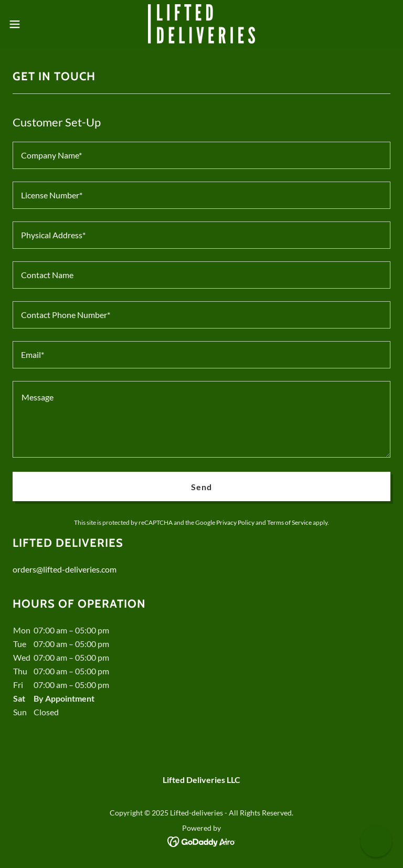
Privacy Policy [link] (235, 522)
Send (201, 487)
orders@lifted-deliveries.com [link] (65, 569)
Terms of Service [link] (289, 522)
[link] (201, 24)
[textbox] (201, 155)
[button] (34, 24)
